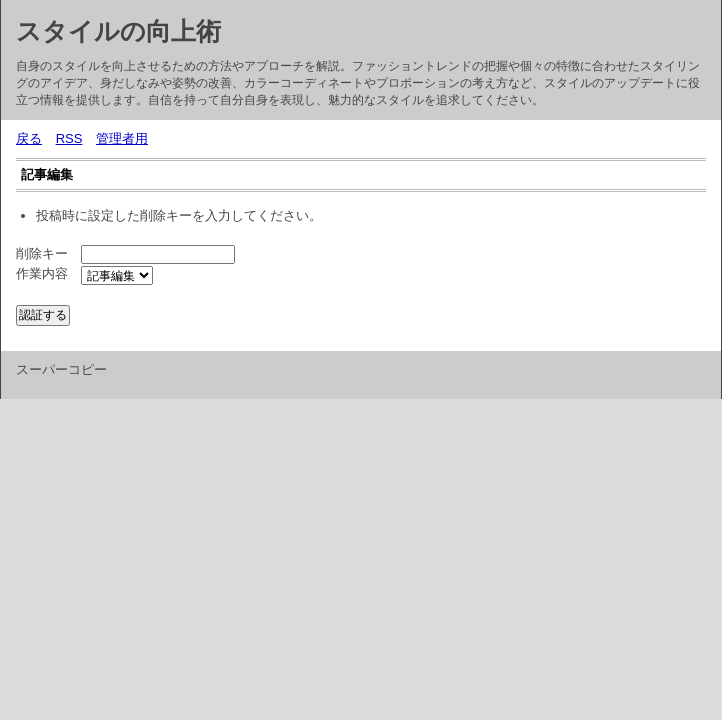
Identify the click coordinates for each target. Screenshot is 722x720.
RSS (69, 138)
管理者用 (122, 138)
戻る (29, 138)
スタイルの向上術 (118, 31)
